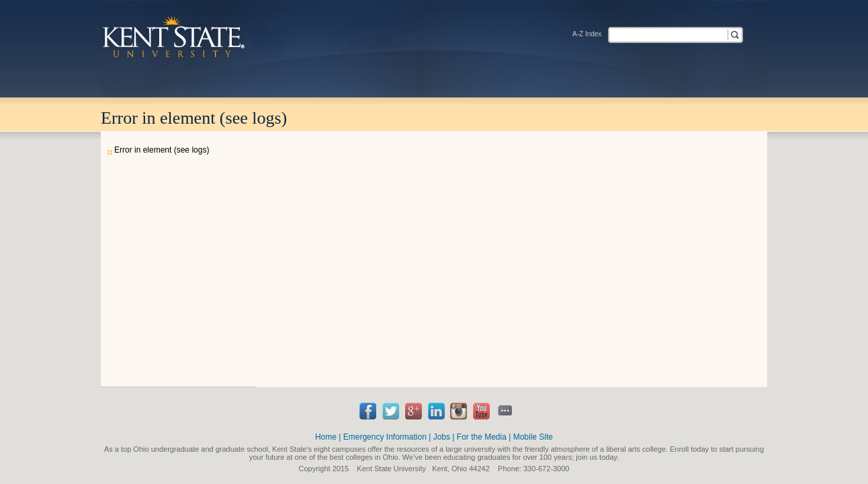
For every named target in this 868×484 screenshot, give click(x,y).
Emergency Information (385, 437)
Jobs (442, 437)
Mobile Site (533, 437)
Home (326, 437)
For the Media (482, 437)
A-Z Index (587, 34)
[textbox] (667, 34)
